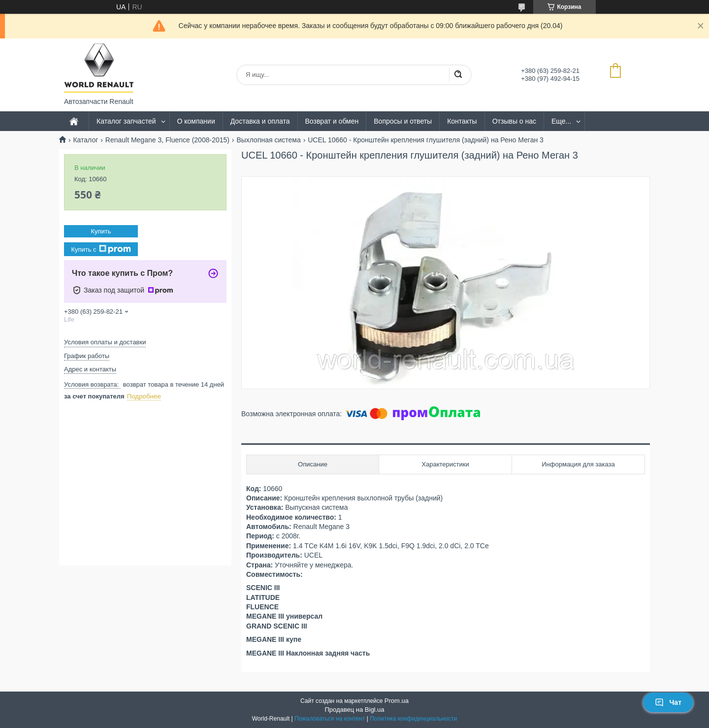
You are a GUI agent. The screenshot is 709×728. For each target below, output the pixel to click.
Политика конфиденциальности (413, 719)
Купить (101, 231)
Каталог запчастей (126, 121)
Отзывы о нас (514, 121)
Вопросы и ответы (403, 121)
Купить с (101, 249)
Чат (668, 702)
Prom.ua (397, 701)
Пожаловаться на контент (330, 719)
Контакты (462, 121)
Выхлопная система (268, 140)
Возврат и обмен (332, 121)
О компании (196, 121)
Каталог (85, 140)
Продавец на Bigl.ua (354, 710)
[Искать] (458, 75)
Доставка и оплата (260, 121)
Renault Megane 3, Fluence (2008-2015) (167, 140)
